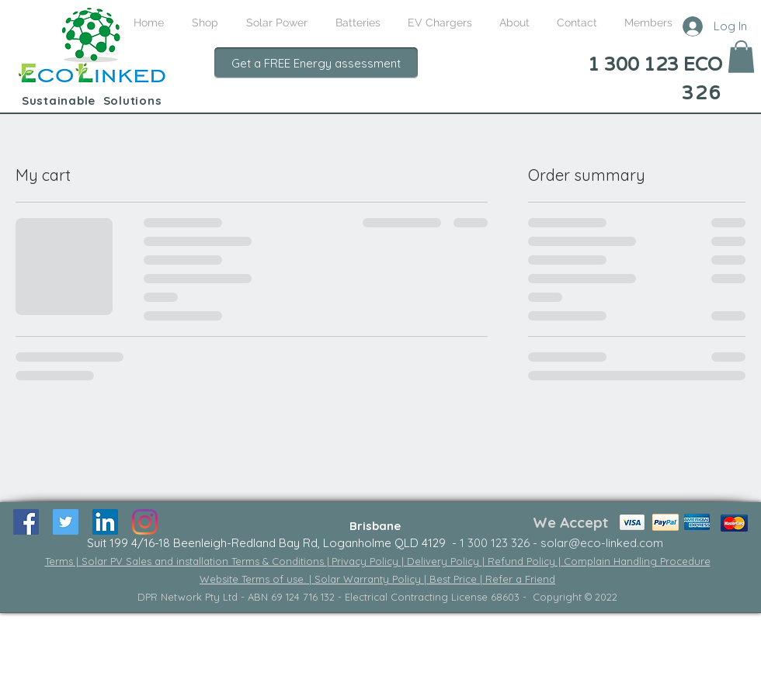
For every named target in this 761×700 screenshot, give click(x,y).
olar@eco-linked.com (605, 543)
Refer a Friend (520, 579)
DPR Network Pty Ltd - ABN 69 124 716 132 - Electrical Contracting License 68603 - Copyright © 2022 (377, 597)
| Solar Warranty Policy (367, 579)
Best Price (455, 579)
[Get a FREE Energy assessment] (316, 63)
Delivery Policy (445, 561)
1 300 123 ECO (655, 65)
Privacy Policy (367, 561)
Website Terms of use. (254, 579)
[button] (741, 57)
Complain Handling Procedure (637, 561)
